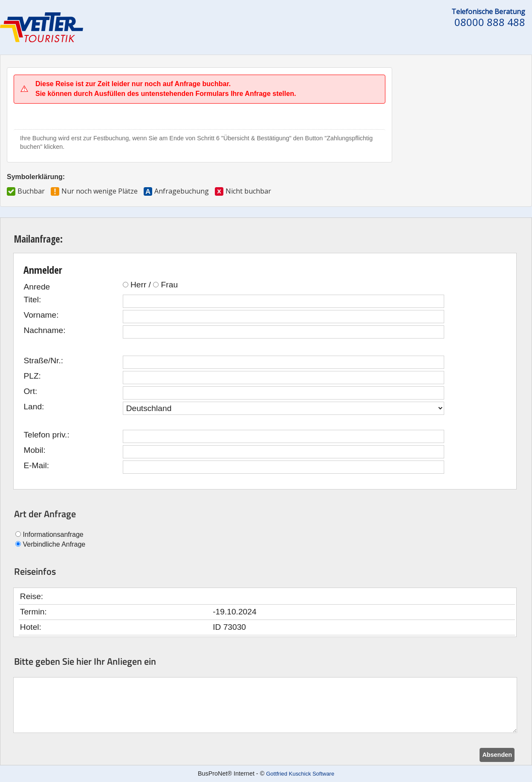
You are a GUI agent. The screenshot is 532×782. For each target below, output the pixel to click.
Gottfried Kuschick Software (300, 774)
